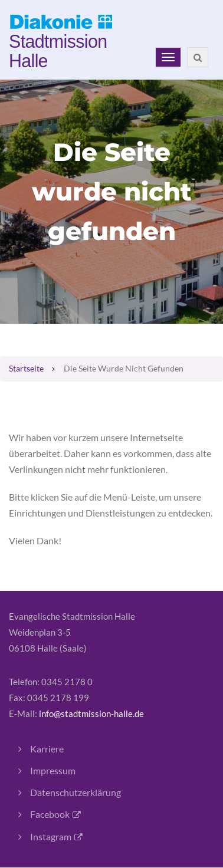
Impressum (53, 770)
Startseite (26, 369)
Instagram (51, 836)
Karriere (47, 749)
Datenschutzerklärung (76, 792)
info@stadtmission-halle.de (91, 714)
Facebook (50, 814)
